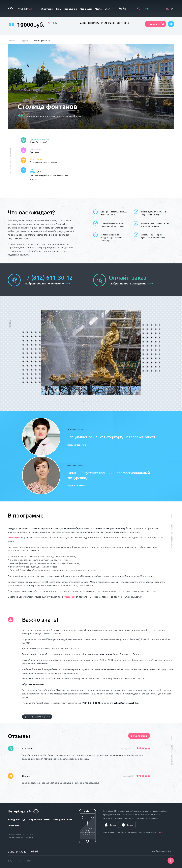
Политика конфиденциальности (21, 837)
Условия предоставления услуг (20, 834)
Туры (59, 9)
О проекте (14, 825)
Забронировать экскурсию (128, 283)
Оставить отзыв (139, 736)
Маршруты (86, 9)
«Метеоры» (14, 538)
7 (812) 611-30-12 (17, 852)
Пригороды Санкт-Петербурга (37, 717)
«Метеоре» (70, 597)
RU (168, 9)
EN (172, 9)
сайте (40, 663)
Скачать (113, 825)
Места (98, 9)
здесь (160, 832)
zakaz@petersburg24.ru (161, 851)
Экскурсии (47, 9)
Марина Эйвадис (76, 486)
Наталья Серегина (77, 445)
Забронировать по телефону (44, 283)
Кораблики (71, 9)
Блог (107, 9)
